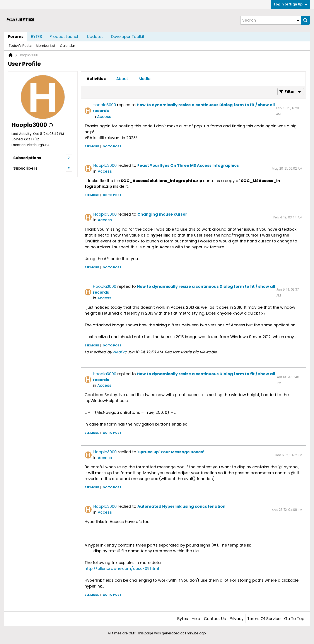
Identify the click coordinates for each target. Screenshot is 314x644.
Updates (95, 37)
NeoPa (119, 352)
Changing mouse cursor (162, 214)
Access (104, 117)
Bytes (183, 619)
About (122, 79)
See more (92, 146)
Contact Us (215, 619)
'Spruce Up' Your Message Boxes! (171, 452)
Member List (46, 46)
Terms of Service (264, 619)
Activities (96, 79)
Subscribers (25, 168)
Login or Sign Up (291, 4)
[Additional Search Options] (298, 20)
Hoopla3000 (104, 105)
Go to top (294, 619)
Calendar (67, 46)
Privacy (237, 619)
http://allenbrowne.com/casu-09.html (122, 568)
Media (145, 79)
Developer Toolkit (128, 37)
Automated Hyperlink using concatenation (181, 506)
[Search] (271, 20)
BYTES (37, 37)
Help (196, 619)
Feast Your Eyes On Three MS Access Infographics (188, 165)
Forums (16, 37)
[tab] (96, 79)
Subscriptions (27, 158)
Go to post (112, 146)
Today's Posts (20, 46)
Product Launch (65, 37)
